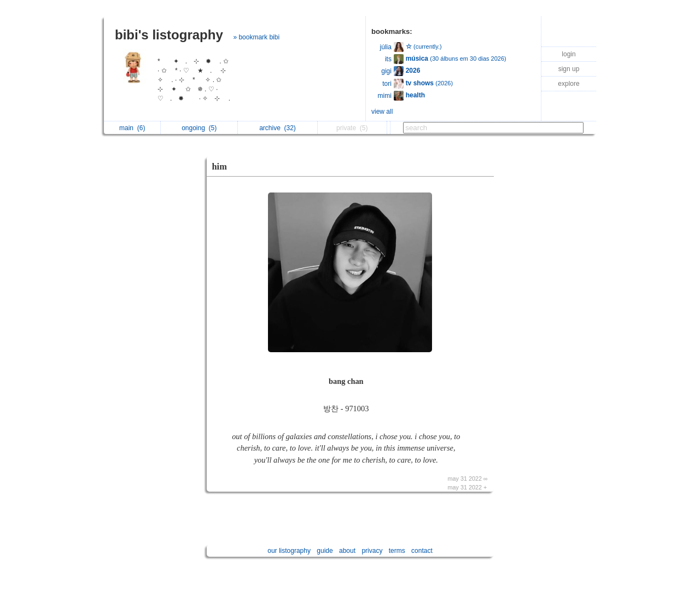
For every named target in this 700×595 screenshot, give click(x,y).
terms (397, 551)
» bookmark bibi (256, 37)
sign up (569, 69)
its (388, 59)
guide (325, 551)
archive (278, 128)
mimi (385, 96)
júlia (386, 47)
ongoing (199, 128)
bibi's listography (169, 35)
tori (387, 84)
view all (382, 112)
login (568, 54)
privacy (372, 551)
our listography (289, 551)
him (220, 167)
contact (422, 551)
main (132, 128)
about (347, 551)
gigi (386, 71)
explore (568, 84)
